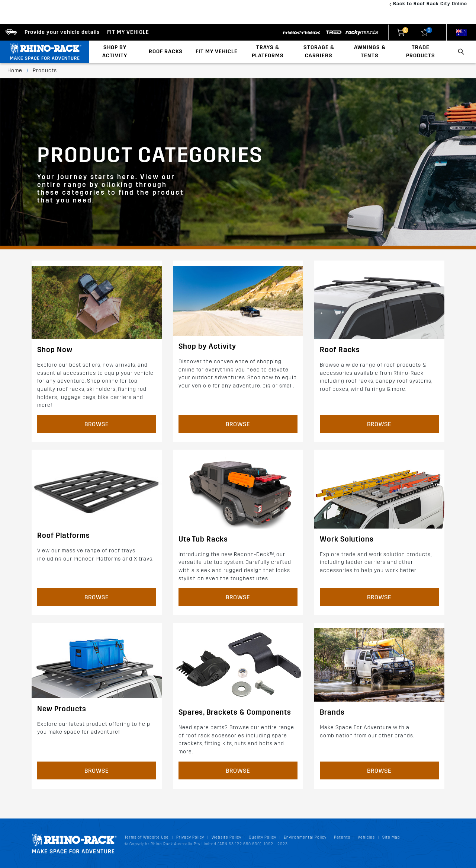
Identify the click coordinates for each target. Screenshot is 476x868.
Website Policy (226, 837)
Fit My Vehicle (217, 52)
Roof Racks (166, 52)
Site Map (391, 837)
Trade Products (421, 52)
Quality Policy (263, 837)
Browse (97, 424)
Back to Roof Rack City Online (430, 4)
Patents (342, 837)
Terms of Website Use (147, 837)
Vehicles (366, 837)
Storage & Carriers (319, 52)
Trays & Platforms (268, 52)
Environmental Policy (305, 837)
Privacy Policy (190, 837)
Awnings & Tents (370, 52)
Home (15, 71)
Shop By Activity (115, 52)
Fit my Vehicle (128, 32)
